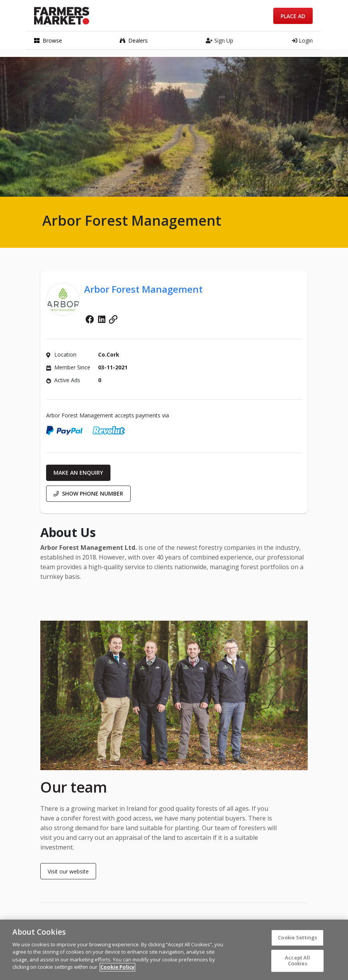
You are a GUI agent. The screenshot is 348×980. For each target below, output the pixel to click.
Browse (48, 40)
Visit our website (68, 871)
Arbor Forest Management (143, 289)
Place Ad (293, 16)
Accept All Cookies (297, 964)
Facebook (90, 319)
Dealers (134, 40)
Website (113, 319)
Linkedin (102, 319)
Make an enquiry (78, 473)
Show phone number (88, 493)
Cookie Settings (297, 941)
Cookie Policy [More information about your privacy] (117, 970)
